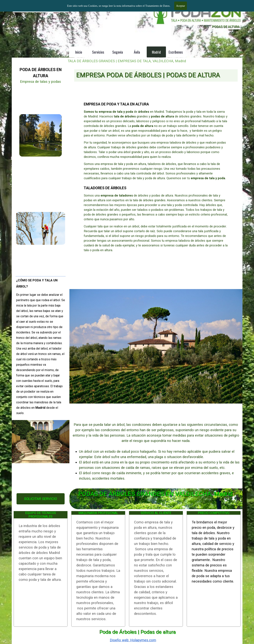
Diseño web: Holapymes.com (133, 640)
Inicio (79, 52)
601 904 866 (179, 5)
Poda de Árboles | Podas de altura (138, 632)
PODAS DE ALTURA (226, 27)
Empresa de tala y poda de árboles (40, 9)
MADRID (179, 2)
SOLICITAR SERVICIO (40, 499)
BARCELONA (210, 2)
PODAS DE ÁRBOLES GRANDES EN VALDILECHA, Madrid (155, 494)
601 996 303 (210, 5)
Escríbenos (176, 52)
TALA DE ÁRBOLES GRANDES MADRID (57, 4)
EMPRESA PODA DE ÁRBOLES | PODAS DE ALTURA (148, 75)
